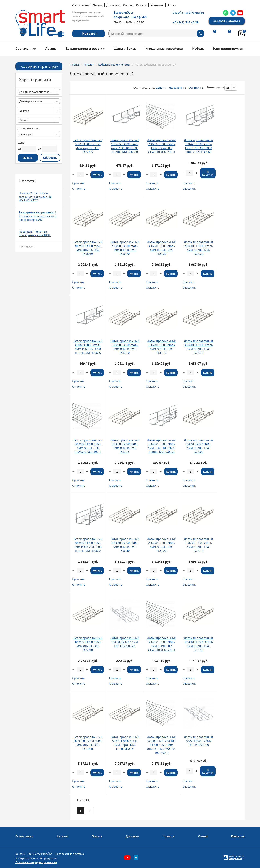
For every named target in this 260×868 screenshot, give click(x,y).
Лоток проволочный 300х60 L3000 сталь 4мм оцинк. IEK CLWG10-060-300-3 (162, 644)
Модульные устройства (164, 48)
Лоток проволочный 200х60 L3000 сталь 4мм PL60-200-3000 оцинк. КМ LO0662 (88, 545)
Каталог (89, 64)
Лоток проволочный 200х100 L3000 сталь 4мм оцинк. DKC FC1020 (198, 248)
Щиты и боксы (125, 48)
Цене (159, 87)
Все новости (27, 247)
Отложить (79, 188)
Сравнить (78, 183)
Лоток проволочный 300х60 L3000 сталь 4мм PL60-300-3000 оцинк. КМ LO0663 (198, 146)
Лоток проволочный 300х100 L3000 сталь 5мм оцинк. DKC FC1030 (198, 347)
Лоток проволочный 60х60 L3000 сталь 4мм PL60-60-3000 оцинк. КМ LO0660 (88, 347)
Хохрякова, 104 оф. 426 (130, 17)
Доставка (113, 5)
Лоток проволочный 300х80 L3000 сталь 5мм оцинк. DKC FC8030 (88, 248)
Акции (172, 5)
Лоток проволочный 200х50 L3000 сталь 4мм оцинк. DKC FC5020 (162, 545)
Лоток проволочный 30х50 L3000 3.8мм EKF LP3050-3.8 (198, 741)
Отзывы (141, 5)
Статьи (127, 5)
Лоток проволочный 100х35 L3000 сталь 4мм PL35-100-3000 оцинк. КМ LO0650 (125, 146)
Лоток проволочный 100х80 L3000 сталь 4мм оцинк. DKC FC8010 (162, 347)
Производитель (28, 128)
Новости (168, 836)
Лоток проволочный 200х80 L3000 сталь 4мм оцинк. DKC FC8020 (125, 248)
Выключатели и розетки (85, 48)
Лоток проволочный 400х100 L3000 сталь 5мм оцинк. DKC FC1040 (198, 644)
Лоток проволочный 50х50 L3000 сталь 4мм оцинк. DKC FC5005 (88, 146)
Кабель (198, 48)
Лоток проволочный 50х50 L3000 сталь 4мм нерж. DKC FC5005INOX (125, 743)
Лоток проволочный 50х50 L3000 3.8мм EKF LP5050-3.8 (125, 642)
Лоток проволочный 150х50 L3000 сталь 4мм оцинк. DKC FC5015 (125, 446)
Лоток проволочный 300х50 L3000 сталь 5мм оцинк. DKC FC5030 (162, 248)
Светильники (26, 48)
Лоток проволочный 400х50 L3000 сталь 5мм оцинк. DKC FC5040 (88, 644)
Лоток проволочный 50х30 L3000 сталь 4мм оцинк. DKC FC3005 (198, 446)
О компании (81, 5)
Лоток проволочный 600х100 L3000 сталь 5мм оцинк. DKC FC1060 (88, 743)
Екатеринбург (124, 12)
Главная (75, 64)
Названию (175, 87)
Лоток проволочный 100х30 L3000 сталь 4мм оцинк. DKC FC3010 (198, 545)
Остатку (194, 87)
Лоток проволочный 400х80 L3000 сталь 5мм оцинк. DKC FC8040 (125, 545)
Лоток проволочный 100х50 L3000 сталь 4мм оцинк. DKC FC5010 (125, 347)
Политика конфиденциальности (36, 862)
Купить (97, 174)
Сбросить (50, 158)
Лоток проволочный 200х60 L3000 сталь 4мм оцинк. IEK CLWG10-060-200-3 (162, 146)
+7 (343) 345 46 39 (186, 22)
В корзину (208, 173)
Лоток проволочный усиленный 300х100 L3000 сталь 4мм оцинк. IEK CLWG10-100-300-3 (162, 745)
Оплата (98, 5)
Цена (21, 142)
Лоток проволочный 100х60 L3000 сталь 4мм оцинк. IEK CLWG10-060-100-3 (88, 446)
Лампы (51, 48)
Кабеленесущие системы (114, 64)
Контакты (157, 5)
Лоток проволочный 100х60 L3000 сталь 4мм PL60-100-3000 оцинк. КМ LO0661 (162, 446)
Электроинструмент (229, 48)
